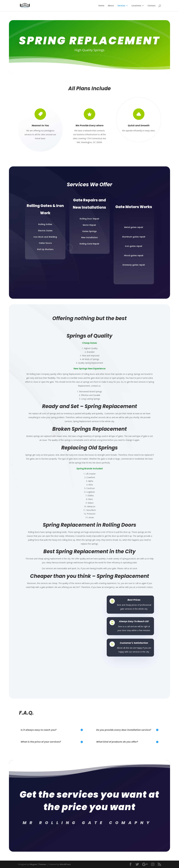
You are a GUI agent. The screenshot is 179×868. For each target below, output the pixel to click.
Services (121, 6)
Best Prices (134, 600)
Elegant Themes (38, 864)
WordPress (65, 864)
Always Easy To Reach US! (134, 621)
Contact (152, 6)
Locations (136, 6)
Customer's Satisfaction (134, 643)
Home (101, 6)
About (111, 6)
